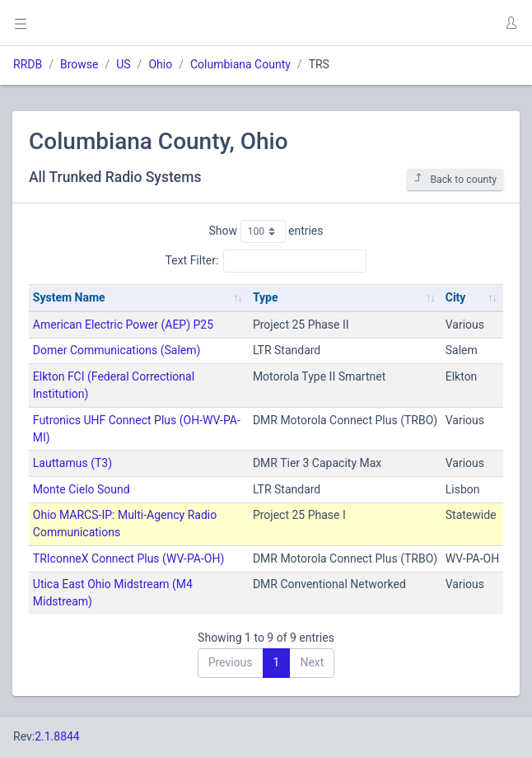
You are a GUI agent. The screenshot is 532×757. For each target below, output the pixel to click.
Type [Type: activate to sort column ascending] (266, 297)
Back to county (455, 179)
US (123, 64)
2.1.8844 (57, 736)
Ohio (160, 64)
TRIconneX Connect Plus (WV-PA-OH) (129, 558)
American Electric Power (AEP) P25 (123, 325)
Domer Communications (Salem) (117, 350)
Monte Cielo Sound (82, 489)
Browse (79, 64)
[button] (511, 23)
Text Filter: (266, 261)
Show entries (266, 231)
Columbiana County (240, 64)
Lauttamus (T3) (72, 463)
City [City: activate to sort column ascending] (456, 297)
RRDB (28, 64)
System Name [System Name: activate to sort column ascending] (69, 297)
